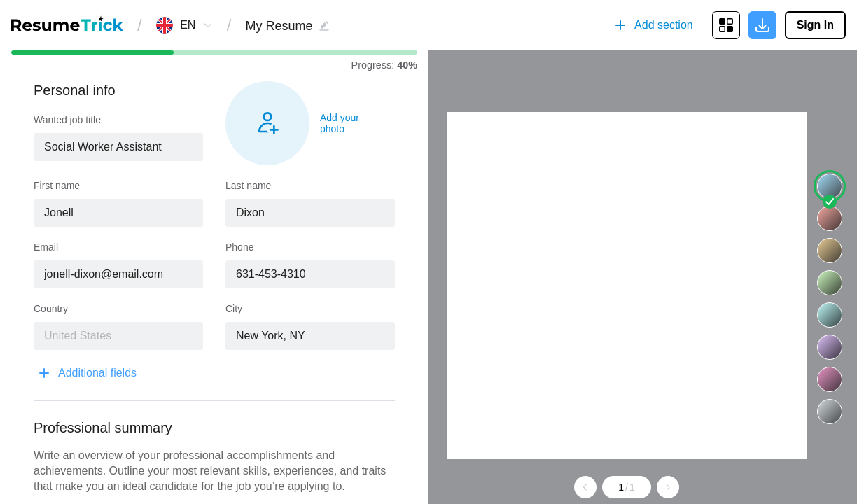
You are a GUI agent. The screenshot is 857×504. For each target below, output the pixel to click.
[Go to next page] (668, 487)
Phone (239, 247)
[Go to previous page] (585, 487)
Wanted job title (67, 120)
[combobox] (188, 25)
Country (51, 309)
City (234, 309)
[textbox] (118, 147)
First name (57, 185)
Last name (248, 185)
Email (46, 247)
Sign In (815, 25)
